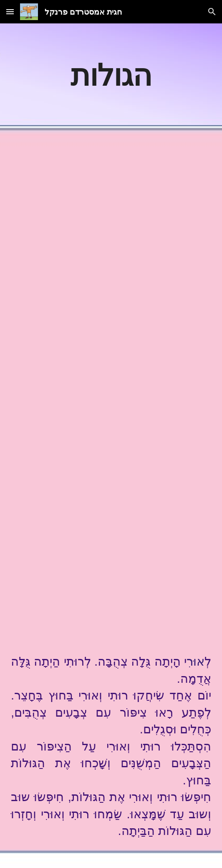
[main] (111, 75)
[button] (10, 11)
